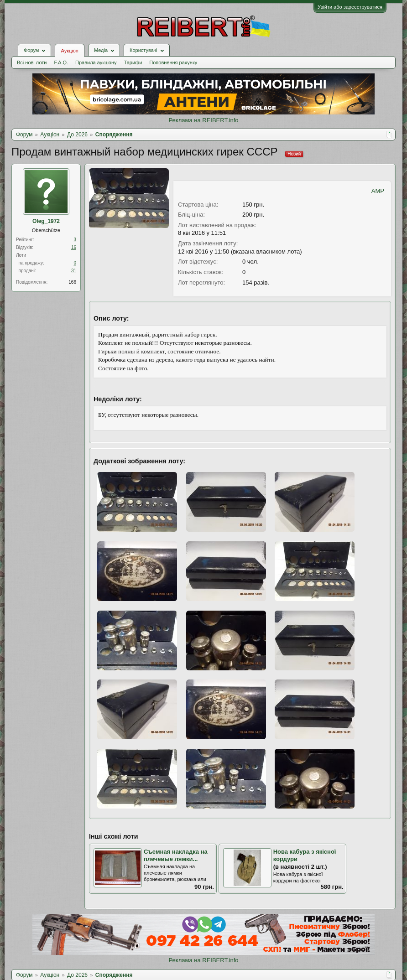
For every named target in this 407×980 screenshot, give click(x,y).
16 (74, 247)
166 (72, 282)
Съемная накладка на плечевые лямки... (176, 856)
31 (74, 271)
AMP (378, 191)
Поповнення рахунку (173, 62)
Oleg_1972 (46, 221)
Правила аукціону (96, 62)
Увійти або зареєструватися (350, 7)
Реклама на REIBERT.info (203, 120)
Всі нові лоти (32, 62)
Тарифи (133, 62)
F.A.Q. (61, 62)
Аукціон (69, 51)
